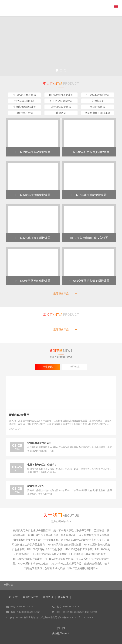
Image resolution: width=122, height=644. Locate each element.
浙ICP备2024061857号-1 (70, 617)
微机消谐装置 (98, 107)
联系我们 (63, 597)
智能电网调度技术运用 (39, 443)
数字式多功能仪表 (24, 101)
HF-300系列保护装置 (98, 95)
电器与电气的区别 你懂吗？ (42, 465)
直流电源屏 (98, 101)
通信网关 (61, 113)
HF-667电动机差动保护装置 (89, 195)
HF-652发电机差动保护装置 (33, 152)
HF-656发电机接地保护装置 (33, 195)
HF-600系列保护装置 (61, 95)
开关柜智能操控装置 (61, 101)
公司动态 (75, 367)
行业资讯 (47, 367)
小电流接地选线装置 (24, 107)
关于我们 (13, 597)
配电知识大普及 (19, 415)
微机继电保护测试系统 (98, 113)
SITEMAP (88, 617)
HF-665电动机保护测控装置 (33, 238)
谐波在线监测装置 (61, 107)
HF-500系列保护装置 (24, 95)
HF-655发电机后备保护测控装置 (89, 152)
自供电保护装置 (24, 113)
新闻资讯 (48, 597)
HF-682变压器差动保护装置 (33, 281)
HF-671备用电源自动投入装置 (89, 238)
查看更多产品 (65, 294)
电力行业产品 (31, 597)
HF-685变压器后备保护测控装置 (89, 281)
